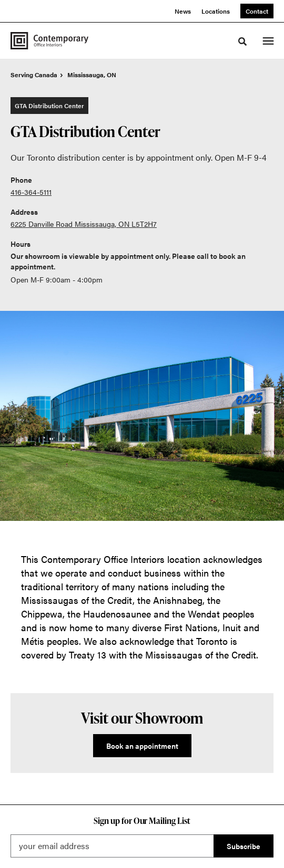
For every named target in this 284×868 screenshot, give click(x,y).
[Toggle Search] (242, 41)
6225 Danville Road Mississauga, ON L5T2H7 (84, 224)
